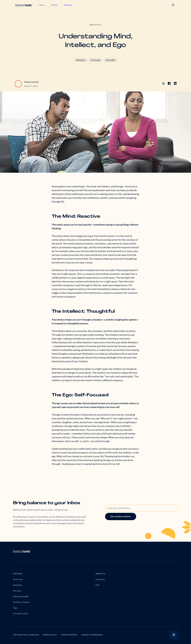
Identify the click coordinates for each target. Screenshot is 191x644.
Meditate (68, 5)
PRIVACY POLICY (50, 635)
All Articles (18, 579)
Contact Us (100, 579)
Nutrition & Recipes (21, 602)
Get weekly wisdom (121, 516)
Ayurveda (17, 591)
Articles (54, 5)
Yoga (15, 608)
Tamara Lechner (31, 82)
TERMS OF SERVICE (69, 635)
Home (42, 5)
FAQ (97, 585)
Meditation (81, 60)
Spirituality (110, 60)
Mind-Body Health (21, 596)
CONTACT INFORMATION (92, 635)
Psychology (96, 60)
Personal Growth (20, 613)
